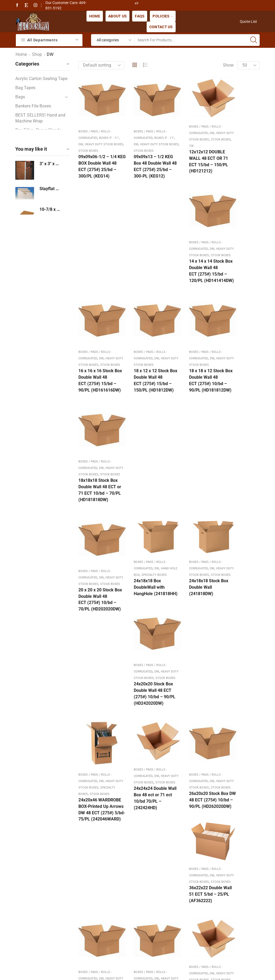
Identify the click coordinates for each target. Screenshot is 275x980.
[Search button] (254, 40)
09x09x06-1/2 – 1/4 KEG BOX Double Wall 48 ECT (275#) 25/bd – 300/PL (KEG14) (97, 168)
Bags (20, 97)
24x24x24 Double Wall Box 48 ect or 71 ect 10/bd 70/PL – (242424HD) (144, 505)
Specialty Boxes (91, 493)
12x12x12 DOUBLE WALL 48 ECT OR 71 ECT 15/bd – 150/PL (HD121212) (193, 155)
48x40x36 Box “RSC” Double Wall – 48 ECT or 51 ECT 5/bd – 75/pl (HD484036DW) (240, 640)
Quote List (248, 21)
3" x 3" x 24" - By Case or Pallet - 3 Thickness (50, 164)
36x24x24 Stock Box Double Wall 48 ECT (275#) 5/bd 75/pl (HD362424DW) (145, 636)
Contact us (161, 27)
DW (87, 137)
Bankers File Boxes (33, 106)
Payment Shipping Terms (122, 871)
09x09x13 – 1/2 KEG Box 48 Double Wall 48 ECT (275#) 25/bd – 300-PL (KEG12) (145, 168)
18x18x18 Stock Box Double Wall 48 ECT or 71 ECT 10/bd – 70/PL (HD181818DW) (240, 283)
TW (197, 139)
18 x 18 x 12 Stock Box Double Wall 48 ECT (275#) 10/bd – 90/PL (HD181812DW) (192, 276)
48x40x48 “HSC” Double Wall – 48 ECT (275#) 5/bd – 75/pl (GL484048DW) (96, 754)
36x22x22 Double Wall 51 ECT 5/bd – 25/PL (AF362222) (239, 498)
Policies (163, 16)
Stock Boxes (183, 139)
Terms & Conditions (117, 902)
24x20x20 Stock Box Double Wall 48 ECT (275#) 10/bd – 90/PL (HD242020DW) (240, 398)
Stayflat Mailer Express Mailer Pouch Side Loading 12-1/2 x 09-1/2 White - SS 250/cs (50, 189)
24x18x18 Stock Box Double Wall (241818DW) (193, 384)
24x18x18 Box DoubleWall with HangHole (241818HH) (141, 387)
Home (95, 16)
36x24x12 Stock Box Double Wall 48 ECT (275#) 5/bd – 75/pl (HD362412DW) (98, 636)
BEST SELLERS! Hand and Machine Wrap (40, 118)
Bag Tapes (25, 88)
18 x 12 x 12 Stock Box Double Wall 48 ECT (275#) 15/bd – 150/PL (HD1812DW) (145, 276)
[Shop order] (101, 65)
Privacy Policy (112, 917)
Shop (37, 54)
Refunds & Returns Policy (122, 886)
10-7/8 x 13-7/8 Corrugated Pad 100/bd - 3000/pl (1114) (50, 209)
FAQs (140, 16)
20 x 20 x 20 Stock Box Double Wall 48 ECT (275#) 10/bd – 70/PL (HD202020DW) (97, 398)
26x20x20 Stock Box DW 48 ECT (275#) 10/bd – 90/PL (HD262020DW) (193, 509)
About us (117, 16)
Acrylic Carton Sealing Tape (41, 79)
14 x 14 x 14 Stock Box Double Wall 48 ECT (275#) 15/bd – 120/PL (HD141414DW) (239, 162)
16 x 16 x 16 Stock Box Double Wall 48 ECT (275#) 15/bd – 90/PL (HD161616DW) (97, 283)
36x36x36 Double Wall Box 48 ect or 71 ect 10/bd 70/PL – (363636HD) (192, 632)
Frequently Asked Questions (125, 856)
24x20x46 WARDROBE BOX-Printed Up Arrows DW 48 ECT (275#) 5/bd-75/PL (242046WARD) (96, 522)
